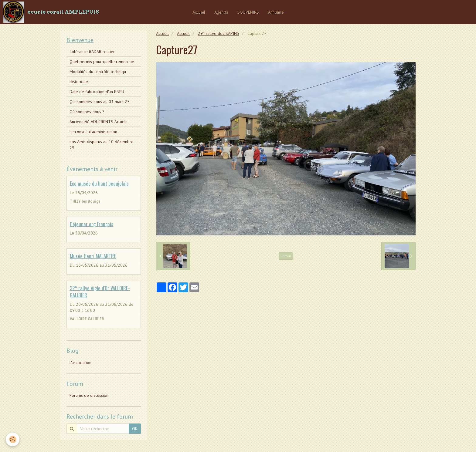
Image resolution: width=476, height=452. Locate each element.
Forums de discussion (89, 395)
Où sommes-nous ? (87, 112)
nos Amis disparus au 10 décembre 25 (102, 145)
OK (135, 429)
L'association (80, 363)
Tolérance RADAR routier (92, 52)
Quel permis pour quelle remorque (102, 62)
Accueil (199, 12)
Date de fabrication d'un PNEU (97, 92)
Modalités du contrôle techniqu (98, 72)
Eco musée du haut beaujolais (99, 183)
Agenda (221, 12)
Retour (286, 256)
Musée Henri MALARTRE (93, 256)
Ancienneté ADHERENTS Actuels (99, 122)
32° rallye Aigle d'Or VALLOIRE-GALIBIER (100, 291)
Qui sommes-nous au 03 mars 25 (100, 102)
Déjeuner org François (92, 224)
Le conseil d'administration (93, 132)
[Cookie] (13, 439)
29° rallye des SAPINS (219, 33)
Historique (79, 82)
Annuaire (276, 12)
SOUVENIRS (248, 12)
